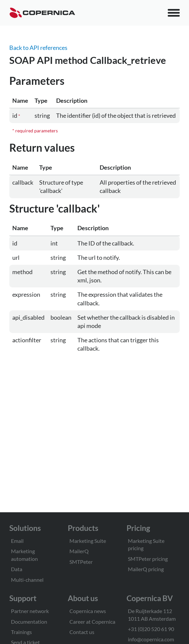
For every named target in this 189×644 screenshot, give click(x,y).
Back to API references (38, 48)
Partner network (30, 611)
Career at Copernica (92, 622)
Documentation (29, 622)
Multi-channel (27, 580)
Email (17, 541)
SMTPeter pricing (148, 559)
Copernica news (88, 611)
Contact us (82, 632)
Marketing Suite (88, 541)
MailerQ (79, 551)
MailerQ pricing (146, 569)
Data (17, 569)
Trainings (21, 632)
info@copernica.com (151, 639)
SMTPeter (81, 562)
